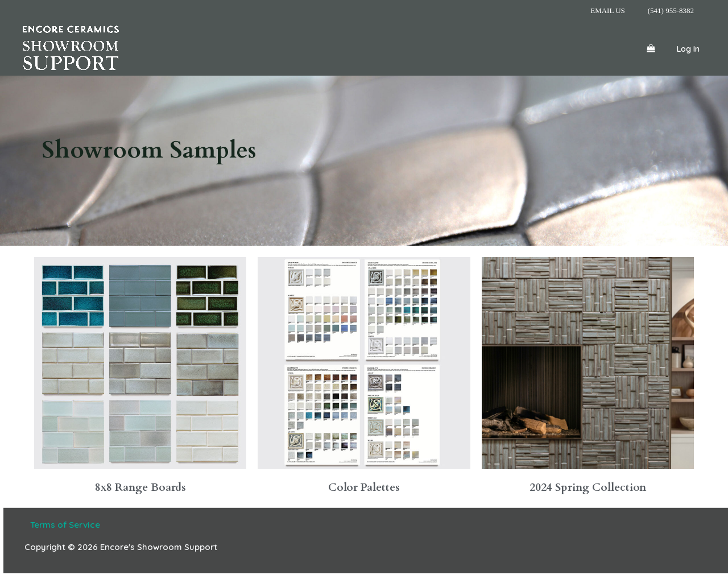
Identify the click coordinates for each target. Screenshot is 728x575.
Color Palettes (364, 487)
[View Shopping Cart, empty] (651, 48)
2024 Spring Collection (588, 487)
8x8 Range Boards (140, 487)
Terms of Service (62, 524)
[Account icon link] (688, 48)
